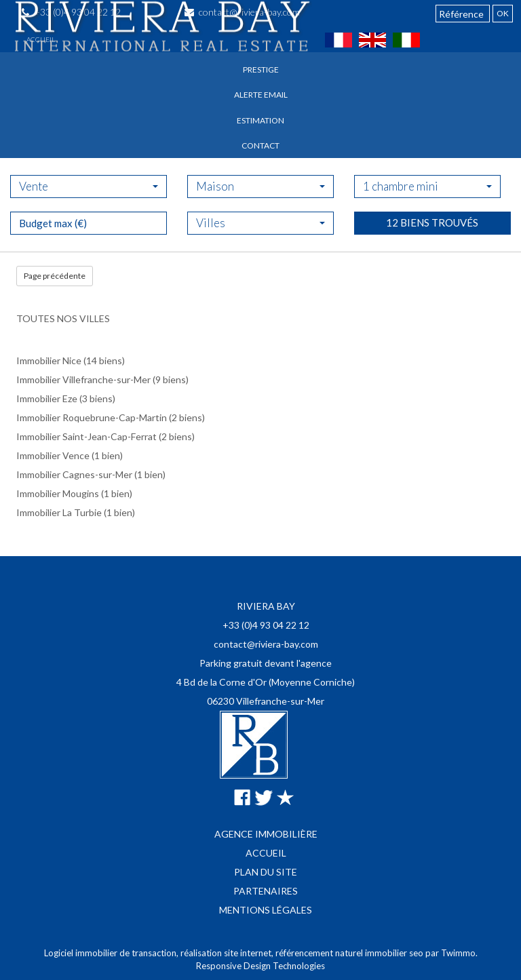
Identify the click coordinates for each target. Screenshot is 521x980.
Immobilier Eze (47, 398)
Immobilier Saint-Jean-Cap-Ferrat (86, 436)
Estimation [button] (260, 120)
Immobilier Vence (53, 455)
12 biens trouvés (432, 258)
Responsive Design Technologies (260, 966)
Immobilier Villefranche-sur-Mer (83, 379)
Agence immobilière (266, 834)
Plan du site (266, 872)
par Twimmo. (451, 953)
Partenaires (266, 891)
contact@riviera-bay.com (266, 644)
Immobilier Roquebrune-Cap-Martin (92, 417)
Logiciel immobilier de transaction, (112, 953)
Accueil (41, 39)
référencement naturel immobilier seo (350, 953)
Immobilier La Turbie (59, 512)
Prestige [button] (261, 70)
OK (503, 13)
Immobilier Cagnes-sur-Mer (74, 474)
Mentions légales (266, 910)
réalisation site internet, (228, 953)
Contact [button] (260, 145)
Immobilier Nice (49, 360)
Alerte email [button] (261, 95)
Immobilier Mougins (58, 493)
